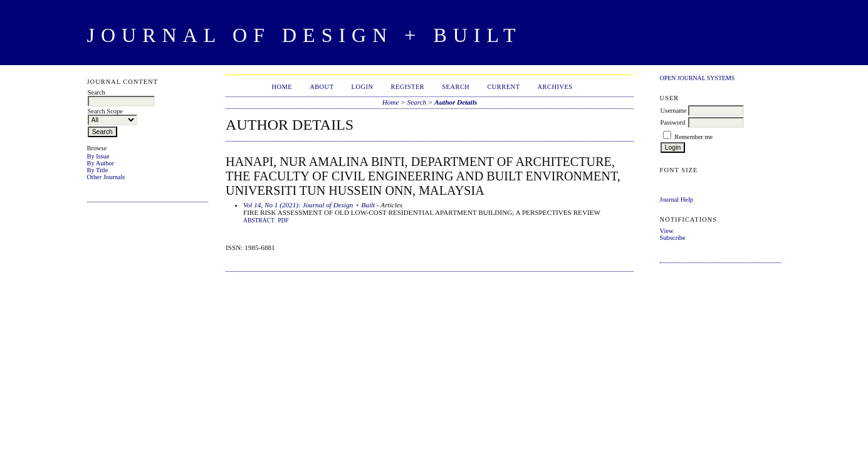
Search (456, 87)
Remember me (693, 137)
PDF (283, 220)
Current (503, 87)
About (322, 87)
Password (673, 122)
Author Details (456, 102)
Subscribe (673, 238)
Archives (555, 87)
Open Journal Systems (698, 78)
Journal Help (677, 200)
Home (282, 87)
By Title (98, 170)
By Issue (98, 156)
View (667, 231)
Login (363, 87)
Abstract (259, 220)
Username (674, 111)
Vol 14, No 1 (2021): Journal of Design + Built (309, 205)
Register (407, 87)
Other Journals (106, 177)
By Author (101, 163)
